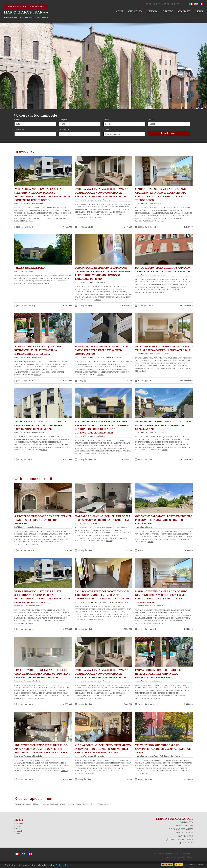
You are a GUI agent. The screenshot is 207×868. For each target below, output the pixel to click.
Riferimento (64, 130)
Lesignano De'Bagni (50, 804)
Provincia (107, 120)
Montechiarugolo (67, 804)
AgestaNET (169, 854)
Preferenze (167, 864)
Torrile (94, 804)
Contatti (184, 12)
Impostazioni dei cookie (175, 857)
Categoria (63, 120)
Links (199, 12)
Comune (151, 120)
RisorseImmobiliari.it (184, 854)
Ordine (106, 130)
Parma (78, 804)
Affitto (168, 12)
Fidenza (36, 804)
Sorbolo (86, 804)
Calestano (27, 804)
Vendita (152, 12)
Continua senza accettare (195, 865)
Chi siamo (135, 12)
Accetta (179, 864)
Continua (30, 221)
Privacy (190, 857)
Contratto (18, 120)
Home (120, 12)
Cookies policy (62, 865)
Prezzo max (19, 130)
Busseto (18, 804)
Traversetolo (103, 804)
